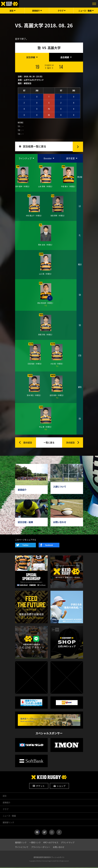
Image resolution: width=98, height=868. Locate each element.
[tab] (32, 57)
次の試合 (70, 443)
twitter (44, 833)
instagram (52, 833)
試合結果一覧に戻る (35, 147)
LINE (39, 832)
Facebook (49, 546)
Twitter (25, 546)
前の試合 (28, 443)
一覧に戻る (49, 443)
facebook (59, 833)
